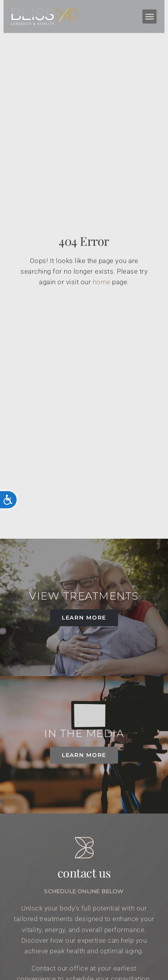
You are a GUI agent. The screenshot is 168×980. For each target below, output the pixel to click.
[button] (150, 16)
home (102, 282)
